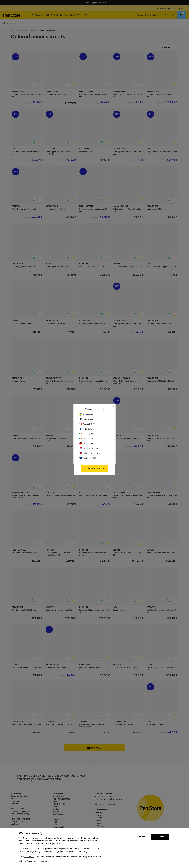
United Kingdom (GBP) (90, 453)
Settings (141, 837)
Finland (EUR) (87, 429)
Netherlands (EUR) (89, 448)
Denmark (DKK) (87, 424)
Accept (160, 837)
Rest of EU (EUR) (88, 458)
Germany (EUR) (87, 443)
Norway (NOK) (87, 419)
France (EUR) (86, 439)
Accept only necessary (37, 861)
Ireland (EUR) (86, 434)
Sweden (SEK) (87, 414)
